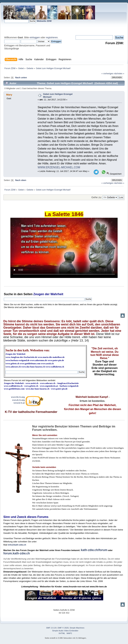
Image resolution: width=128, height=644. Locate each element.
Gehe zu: (97, 197)
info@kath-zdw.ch (17, 545)
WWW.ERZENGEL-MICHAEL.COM (59, 167)
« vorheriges (107, 73)
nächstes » (119, 73)
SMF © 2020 (63, 628)
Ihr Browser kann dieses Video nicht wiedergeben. (64, 248)
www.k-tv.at (19, 403)
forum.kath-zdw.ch (17, 553)
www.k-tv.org (18, 400)
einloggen (35, 37)
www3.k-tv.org (18, 397)
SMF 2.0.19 (51, 628)
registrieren (52, 37)
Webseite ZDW (44, 21)
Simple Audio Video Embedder (65, 631)
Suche (8, 294)
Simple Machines (77, 628)
